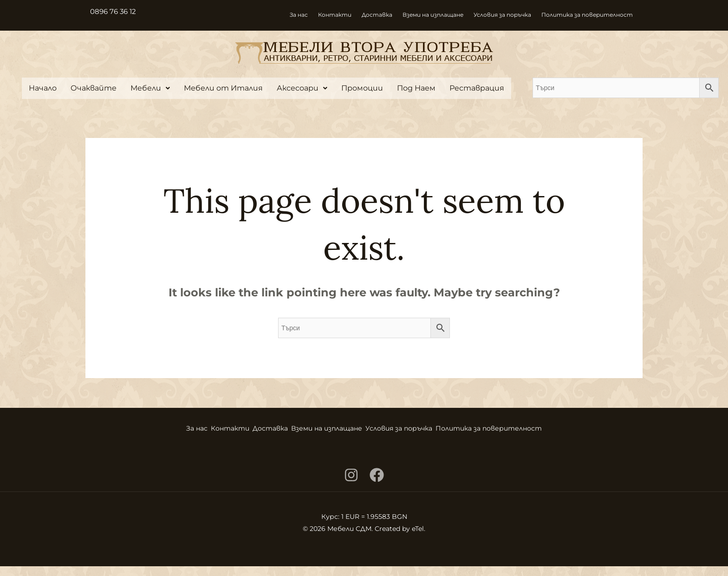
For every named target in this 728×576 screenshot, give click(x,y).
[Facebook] (377, 485)
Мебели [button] (150, 88)
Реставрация (477, 88)
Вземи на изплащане (433, 15)
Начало (43, 88)
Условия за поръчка (502, 15)
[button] (150, 88)
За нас (299, 15)
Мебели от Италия (223, 88)
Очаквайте (94, 88)
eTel (418, 538)
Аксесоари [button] (302, 88)
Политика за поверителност (587, 15)
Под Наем (416, 88)
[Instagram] (351, 485)
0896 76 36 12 (115, 11)
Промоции (362, 88)
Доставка (377, 15)
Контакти (335, 15)
